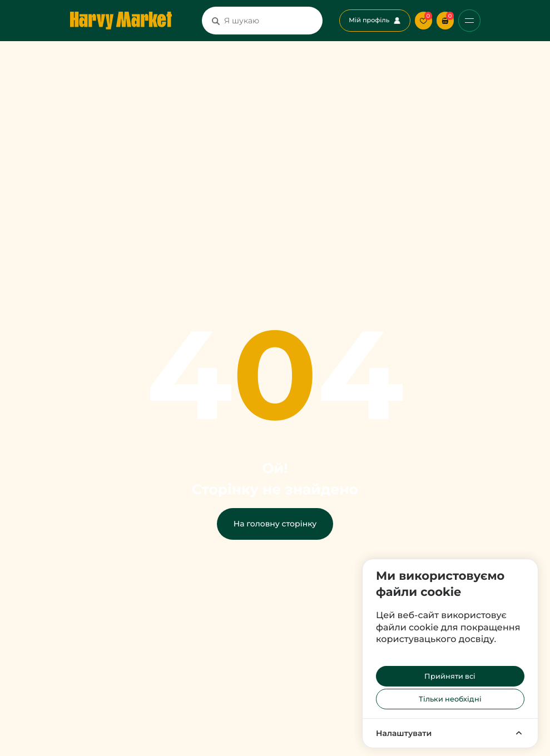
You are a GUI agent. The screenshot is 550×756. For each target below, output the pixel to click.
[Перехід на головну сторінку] (121, 21)
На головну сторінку (275, 524)
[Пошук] (216, 21)
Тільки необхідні (450, 699)
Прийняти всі (450, 676)
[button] (445, 20)
